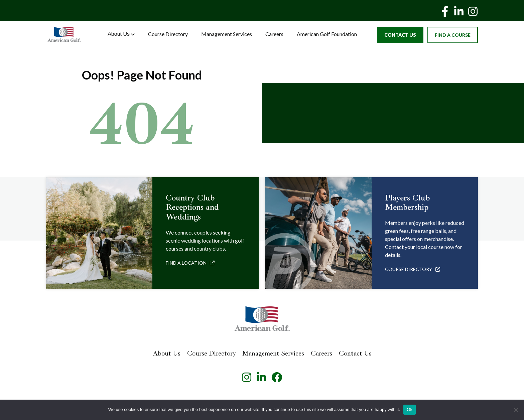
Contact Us (400, 35)
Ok (410, 409)
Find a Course (453, 35)
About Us (121, 34)
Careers (274, 34)
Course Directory (168, 34)
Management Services (227, 34)
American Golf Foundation (327, 34)
